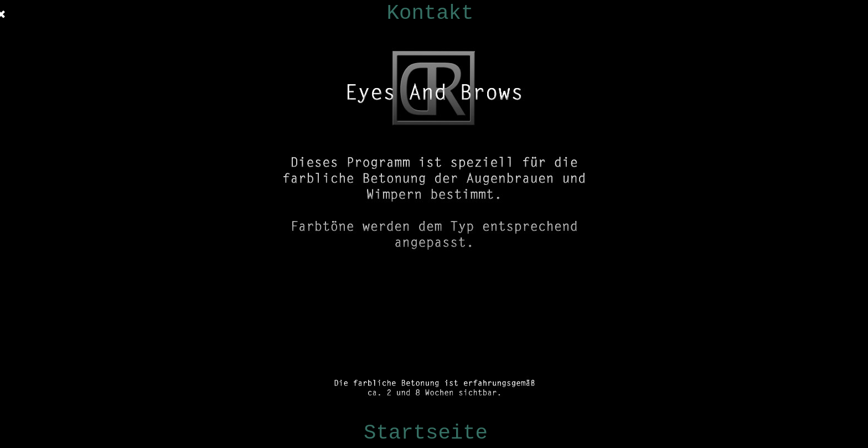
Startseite (426, 433)
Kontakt (430, 13)
